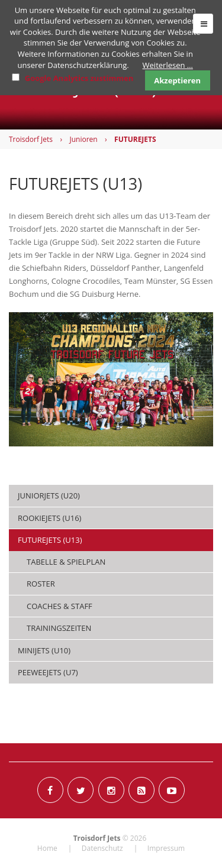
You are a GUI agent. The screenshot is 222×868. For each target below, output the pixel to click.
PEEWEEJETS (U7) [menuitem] (48, 672)
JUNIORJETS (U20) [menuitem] (49, 495)
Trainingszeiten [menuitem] (59, 628)
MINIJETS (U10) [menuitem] (44, 650)
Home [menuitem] (47, 848)
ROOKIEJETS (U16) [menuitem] (49, 518)
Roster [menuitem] (41, 584)
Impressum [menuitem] (166, 848)
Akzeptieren (177, 80)
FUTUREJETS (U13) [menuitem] (50, 540)
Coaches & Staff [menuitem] (59, 606)
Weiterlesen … (168, 65)
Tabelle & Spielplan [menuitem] (66, 562)
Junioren (83, 139)
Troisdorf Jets (31, 139)
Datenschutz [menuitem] (102, 848)
